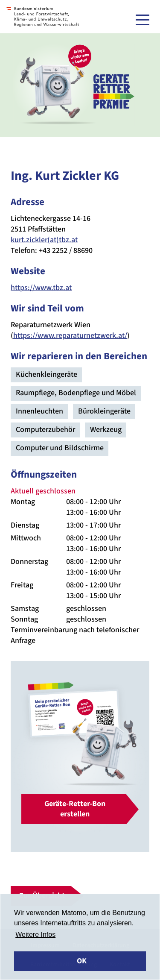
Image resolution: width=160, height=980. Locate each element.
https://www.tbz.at (41, 288)
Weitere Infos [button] (35, 935)
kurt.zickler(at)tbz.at (44, 240)
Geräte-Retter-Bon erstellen (75, 809)
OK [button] (82, 961)
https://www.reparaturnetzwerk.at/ (70, 336)
